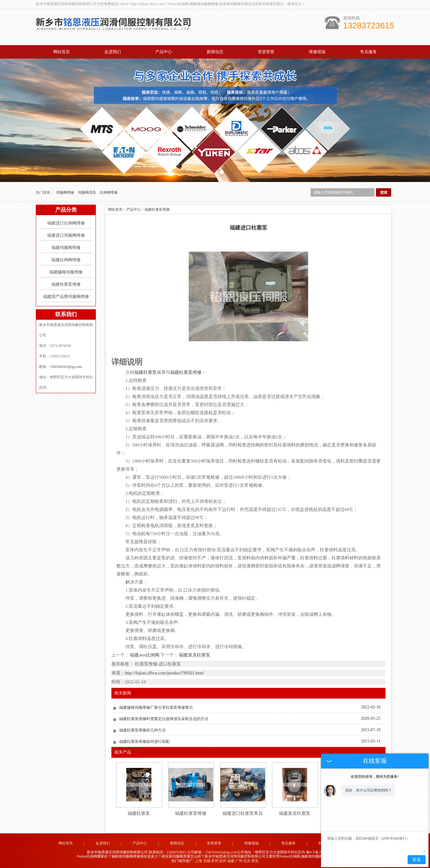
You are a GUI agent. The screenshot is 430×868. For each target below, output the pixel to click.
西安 (255, 861)
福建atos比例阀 (145, 655)
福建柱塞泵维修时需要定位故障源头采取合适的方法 (164, 719)
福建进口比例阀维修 (66, 223)
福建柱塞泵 (139, 813)
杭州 (223, 861)
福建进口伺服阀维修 (66, 235)
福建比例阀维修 (66, 260)
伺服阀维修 (66, 192)
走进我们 (113, 52)
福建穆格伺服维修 (66, 272)
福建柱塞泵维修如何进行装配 (144, 741)
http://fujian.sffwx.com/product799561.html (164, 673)
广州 (239, 861)
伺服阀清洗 (87, 192)
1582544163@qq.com (66, 367)
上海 (199, 861)
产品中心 (164, 52)
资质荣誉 (266, 52)
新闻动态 (215, 52)
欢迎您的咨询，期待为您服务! (375, 777)
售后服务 (368, 52)
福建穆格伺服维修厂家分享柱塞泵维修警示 (156, 707)
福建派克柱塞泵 (194, 655)
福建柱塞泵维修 (66, 284)
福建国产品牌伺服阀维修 (66, 297)
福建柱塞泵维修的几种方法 (142, 730)
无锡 (207, 861)
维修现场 (317, 52)
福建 (231, 861)
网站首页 (62, 52)
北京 (247, 861)
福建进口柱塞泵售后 (243, 813)
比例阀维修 (109, 192)
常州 (215, 861)
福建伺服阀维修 (66, 248)
